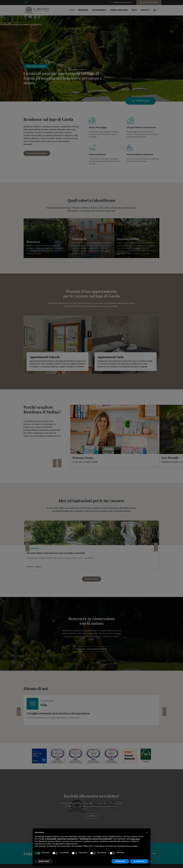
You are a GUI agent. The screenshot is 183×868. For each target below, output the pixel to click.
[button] (147, 832)
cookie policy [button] (135, 839)
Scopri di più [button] (44, 861)
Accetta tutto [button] (139, 861)
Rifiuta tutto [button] (120, 861)
